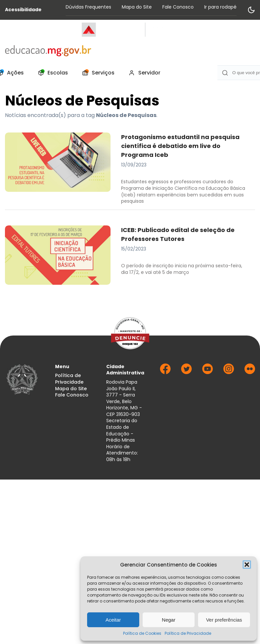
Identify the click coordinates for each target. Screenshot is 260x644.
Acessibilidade (23, 10)
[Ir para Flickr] (250, 372)
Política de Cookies (142, 633)
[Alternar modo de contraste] (251, 10)
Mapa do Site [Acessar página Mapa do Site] (137, 7)
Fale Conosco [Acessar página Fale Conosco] (178, 7)
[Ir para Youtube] (208, 372)
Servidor (143, 73)
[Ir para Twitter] (186, 372)
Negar (169, 620)
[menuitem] (51, 73)
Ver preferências (224, 620)
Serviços (97, 73)
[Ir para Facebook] (165, 372)
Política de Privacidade (188, 633)
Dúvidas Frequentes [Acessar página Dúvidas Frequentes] (88, 7)
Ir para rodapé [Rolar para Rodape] (220, 7)
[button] (247, 565)
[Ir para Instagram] (229, 372)
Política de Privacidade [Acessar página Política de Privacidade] (69, 379)
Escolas (51, 73)
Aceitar (113, 620)
